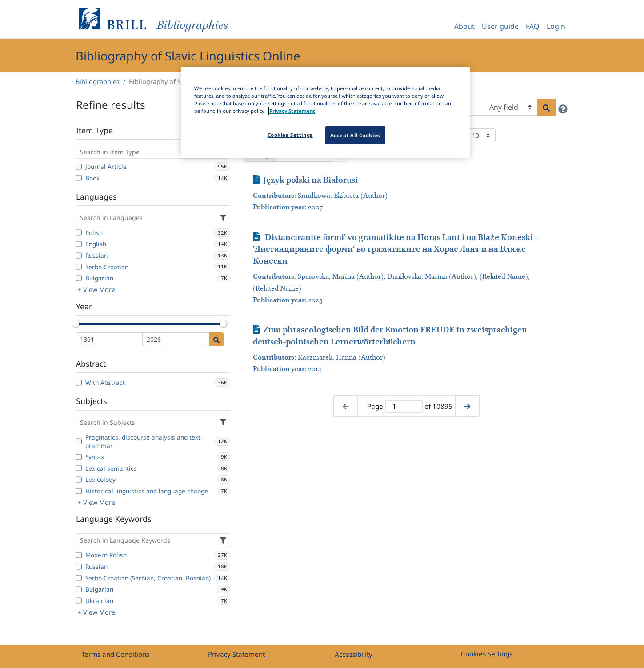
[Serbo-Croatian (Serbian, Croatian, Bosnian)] (79, 578)
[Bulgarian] (79, 278)
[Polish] (79, 232)
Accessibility (354, 654)
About (464, 26)
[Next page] (467, 406)
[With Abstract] (79, 383)
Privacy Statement (236, 654)
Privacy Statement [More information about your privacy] (292, 111)
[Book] (79, 178)
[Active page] (404, 406)
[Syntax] (79, 457)
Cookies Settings (487, 654)
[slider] (76, 324)
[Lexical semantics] (79, 468)
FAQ (533, 26)
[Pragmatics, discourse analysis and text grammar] (79, 441)
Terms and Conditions (115, 654)
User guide (500, 26)
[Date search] (216, 339)
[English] (79, 244)
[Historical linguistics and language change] (79, 491)
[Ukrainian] (79, 600)
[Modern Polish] (79, 555)
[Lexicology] (79, 480)
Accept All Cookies (355, 135)
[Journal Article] (79, 167)
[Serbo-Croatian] (79, 267)
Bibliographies (98, 82)
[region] (325, 112)
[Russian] (79, 256)
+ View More (96, 290)
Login (556, 26)
